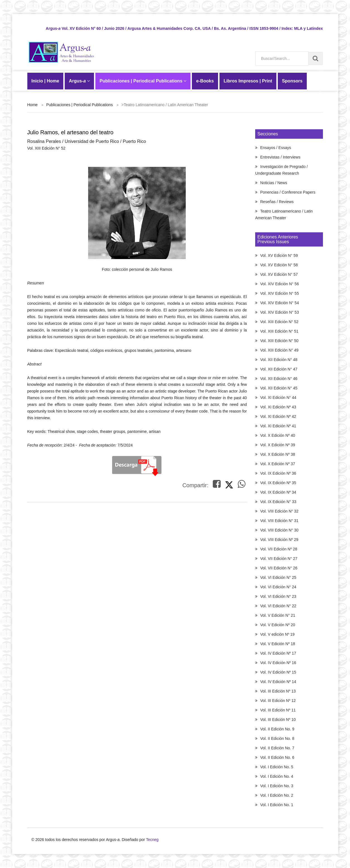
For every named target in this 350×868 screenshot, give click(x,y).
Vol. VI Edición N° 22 (278, 606)
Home (32, 105)
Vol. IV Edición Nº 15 (278, 672)
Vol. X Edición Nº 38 (278, 454)
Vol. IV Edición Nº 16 (278, 663)
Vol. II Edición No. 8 (277, 738)
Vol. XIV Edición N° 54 (280, 303)
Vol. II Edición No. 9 (277, 729)
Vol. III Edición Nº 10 (278, 720)
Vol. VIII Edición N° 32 (279, 511)
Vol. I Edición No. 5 (277, 767)
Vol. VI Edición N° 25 (278, 577)
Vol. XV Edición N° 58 (279, 265)
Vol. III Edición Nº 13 (278, 691)
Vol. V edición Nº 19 (277, 634)
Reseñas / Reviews (277, 202)
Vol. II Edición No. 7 (277, 748)
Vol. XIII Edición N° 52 (279, 322)
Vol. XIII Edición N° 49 (279, 350)
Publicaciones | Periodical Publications (143, 81)
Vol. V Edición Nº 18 (278, 644)
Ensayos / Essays (276, 148)
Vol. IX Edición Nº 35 (278, 483)
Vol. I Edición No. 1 (277, 805)
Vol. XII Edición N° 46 (279, 379)
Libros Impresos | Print (248, 81)
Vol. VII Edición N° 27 (279, 559)
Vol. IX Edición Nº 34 (278, 492)
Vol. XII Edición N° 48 (279, 360)
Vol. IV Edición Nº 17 (278, 653)
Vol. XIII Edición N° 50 (279, 341)
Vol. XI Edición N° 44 (278, 398)
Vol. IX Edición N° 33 (278, 502)
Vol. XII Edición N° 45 (279, 388)
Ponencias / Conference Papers (288, 192)
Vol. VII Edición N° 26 (279, 568)
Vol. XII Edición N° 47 (279, 369)
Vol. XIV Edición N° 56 (280, 284)
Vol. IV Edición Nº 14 (278, 682)
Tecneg (152, 840)
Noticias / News (274, 183)
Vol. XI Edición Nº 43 (278, 407)
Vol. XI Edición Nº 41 (278, 426)
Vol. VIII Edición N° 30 (279, 530)
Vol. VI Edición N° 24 (278, 587)
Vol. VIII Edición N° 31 (279, 521)
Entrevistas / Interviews (280, 157)
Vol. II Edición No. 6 (277, 757)
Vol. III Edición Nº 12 (278, 701)
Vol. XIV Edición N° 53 (280, 312)
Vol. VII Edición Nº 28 (279, 549)
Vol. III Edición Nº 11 (278, 710)
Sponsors (292, 81)
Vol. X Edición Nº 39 (278, 445)
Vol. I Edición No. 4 (277, 776)
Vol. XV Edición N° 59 (279, 255)
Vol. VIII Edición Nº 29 (279, 540)
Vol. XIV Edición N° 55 (280, 293)
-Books (205, 81)
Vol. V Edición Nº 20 (278, 625)
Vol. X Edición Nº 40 (278, 435)
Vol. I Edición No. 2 (277, 795)
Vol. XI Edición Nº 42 (278, 416)
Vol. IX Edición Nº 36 (278, 473)
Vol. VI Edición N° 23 (278, 596)
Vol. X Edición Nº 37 (278, 464)
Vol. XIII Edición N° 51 (279, 331)
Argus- (79, 81)
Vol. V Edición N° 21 (278, 615)
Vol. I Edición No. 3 (277, 786)
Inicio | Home (45, 81)
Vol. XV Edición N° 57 (279, 274)
